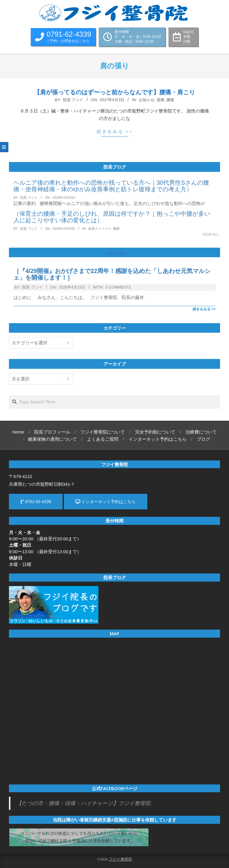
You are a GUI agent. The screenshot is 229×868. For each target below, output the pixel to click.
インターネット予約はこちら (106, 502)
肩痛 (160, 100)
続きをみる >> (115, 131)
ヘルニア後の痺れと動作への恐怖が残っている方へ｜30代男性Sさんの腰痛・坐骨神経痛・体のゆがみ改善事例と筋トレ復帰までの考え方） (111, 186)
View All (210, 235)
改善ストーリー (100, 229)
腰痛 (170, 100)
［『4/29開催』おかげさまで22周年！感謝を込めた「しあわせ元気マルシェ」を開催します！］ (112, 274)
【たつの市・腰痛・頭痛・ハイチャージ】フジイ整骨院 (83, 803)
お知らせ (147, 100)
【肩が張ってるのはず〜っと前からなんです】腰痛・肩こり (114, 92)
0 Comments (118, 287)
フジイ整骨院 (120, 859)
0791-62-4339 (36, 502)
